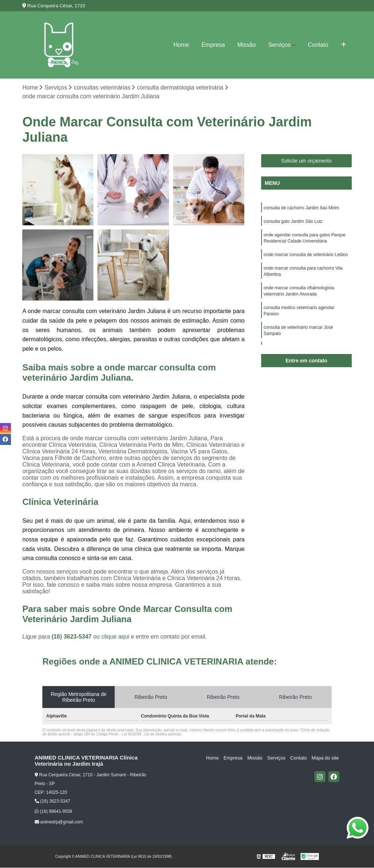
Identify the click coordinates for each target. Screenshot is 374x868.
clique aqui (115, 637)
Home (181, 45)
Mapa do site (326, 758)
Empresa (213, 45)
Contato (318, 45)
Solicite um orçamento (307, 161)
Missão (247, 45)
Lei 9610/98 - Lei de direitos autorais (152, 734)
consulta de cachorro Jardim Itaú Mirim (302, 208)
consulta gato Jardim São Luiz (293, 222)
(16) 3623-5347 (72, 637)
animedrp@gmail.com (59, 822)
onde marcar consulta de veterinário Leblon (306, 256)
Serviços (279, 45)
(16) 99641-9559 (54, 812)
